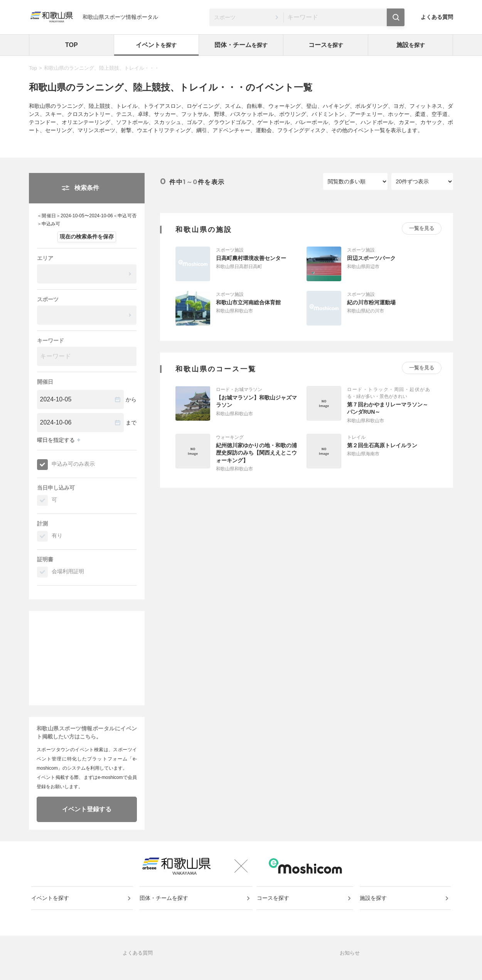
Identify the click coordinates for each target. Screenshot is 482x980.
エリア (45, 258)
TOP (72, 45)
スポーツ (48, 299)
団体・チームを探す (165, 904)
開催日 (45, 382)
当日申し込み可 (56, 488)
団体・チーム (241, 45)
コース (326, 45)
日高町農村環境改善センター (251, 258)
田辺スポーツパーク (371, 258)
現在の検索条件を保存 (87, 237)
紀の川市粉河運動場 (371, 302)
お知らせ (350, 963)
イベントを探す (52, 904)
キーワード (51, 341)
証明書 (45, 559)
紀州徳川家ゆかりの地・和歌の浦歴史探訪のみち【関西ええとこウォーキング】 (256, 453)
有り (57, 535)
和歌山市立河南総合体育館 (248, 302)
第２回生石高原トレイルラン (382, 445)
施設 (411, 45)
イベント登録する (87, 809)
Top (33, 68)
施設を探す (374, 904)
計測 (42, 524)
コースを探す (275, 904)
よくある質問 (437, 17)
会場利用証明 (68, 571)
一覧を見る (422, 228)
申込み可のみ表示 (73, 464)
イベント (156, 45)
